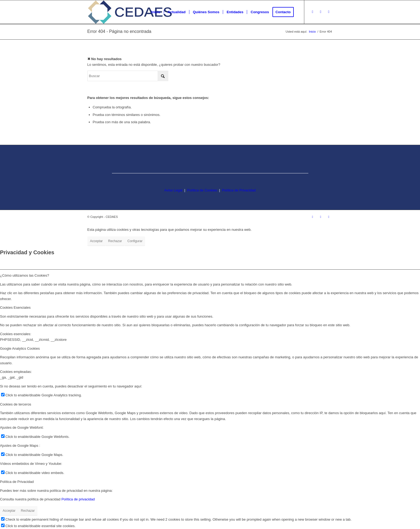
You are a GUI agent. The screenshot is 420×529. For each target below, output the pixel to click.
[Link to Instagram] (313, 12)
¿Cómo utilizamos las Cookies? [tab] (25, 275)
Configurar (135, 241)
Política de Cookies (202, 190)
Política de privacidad (78, 499)
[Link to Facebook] (321, 12)
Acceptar (96, 241)
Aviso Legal (173, 190)
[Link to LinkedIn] (329, 12)
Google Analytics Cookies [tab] (20, 348)
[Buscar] (128, 76)
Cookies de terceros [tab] (16, 404)
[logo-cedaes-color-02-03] (130, 12)
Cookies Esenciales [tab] (15, 308)
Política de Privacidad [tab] (17, 482)
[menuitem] (156, 12)
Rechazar (115, 241)
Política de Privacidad (239, 190)
